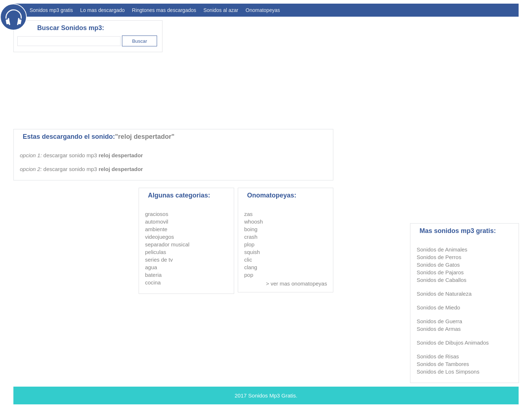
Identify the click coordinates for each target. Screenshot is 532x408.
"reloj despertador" (145, 137)
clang (251, 267)
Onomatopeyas (263, 10)
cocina (153, 282)
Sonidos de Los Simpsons (448, 372)
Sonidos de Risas (438, 356)
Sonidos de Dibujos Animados (453, 343)
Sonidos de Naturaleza (444, 294)
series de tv (159, 260)
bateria (153, 275)
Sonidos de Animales (442, 249)
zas (248, 214)
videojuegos (160, 237)
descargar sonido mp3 (93, 155)
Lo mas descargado (103, 10)
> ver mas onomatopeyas (297, 284)
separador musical (167, 244)
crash (251, 237)
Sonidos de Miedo (438, 307)
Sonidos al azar (221, 10)
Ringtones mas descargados (164, 10)
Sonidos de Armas (439, 329)
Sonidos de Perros (439, 257)
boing (251, 229)
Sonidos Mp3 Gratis (272, 395)
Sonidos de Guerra (439, 321)
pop (249, 275)
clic (248, 260)
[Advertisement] (387, 71)
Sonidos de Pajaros (440, 272)
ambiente (156, 229)
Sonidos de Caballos (442, 280)
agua (151, 267)
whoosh (254, 222)
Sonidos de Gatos (438, 265)
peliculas (156, 252)
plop (249, 244)
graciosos (157, 214)
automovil (157, 222)
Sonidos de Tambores (443, 364)
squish (252, 252)
